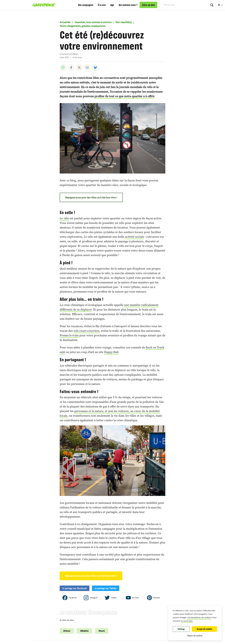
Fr (219, 5)
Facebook (73, 598)
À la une (102, 5)
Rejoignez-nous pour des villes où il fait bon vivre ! (91, 197)
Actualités (65, 22)
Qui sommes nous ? (128, 5)
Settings (181, 629)
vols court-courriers (86, 331)
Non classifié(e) (124, 22)
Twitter (114, 598)
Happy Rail (111, 352)
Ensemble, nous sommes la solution (93, 22)
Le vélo (64, 218)
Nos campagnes (86, 5)
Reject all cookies (195, 636)
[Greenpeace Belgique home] (43, 5)
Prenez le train (69, 335)
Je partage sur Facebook (74, 588)
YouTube (135, 598)
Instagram (94, 598)
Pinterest (156, 598)
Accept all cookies (204, 629)
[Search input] (182, 5)
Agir (112, 5)
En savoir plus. (187, 621)
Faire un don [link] (148, 5)
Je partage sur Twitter (106, 588)
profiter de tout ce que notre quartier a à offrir (124, 96)
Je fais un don (67, 620)
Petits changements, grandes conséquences (83, 26)
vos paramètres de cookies (199, 618)
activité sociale (135, 237)
